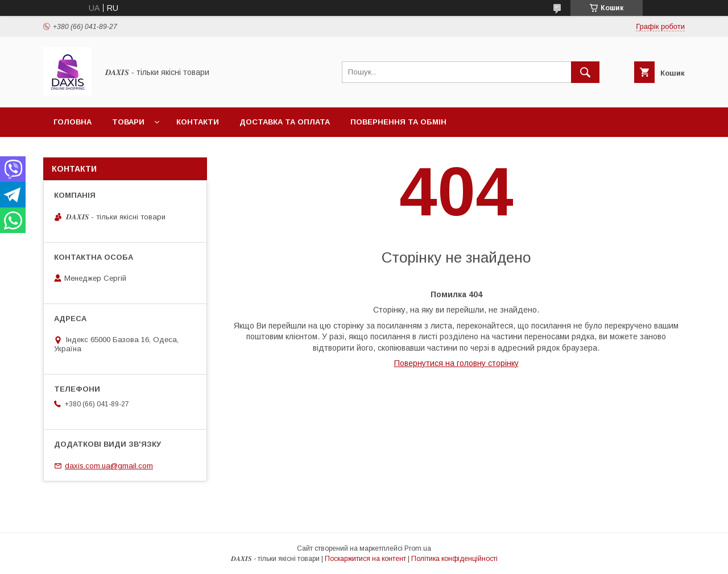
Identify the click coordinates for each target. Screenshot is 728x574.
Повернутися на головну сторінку (456, 363)
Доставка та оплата (285, 122)
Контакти (198, 122)
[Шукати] (585, 72)
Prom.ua (418, 548)
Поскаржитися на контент (365, 559)
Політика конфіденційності (454, 559)
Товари (128, 122)
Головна (73, 122)
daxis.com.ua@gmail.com (109, 466)
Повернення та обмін (398, 122)
